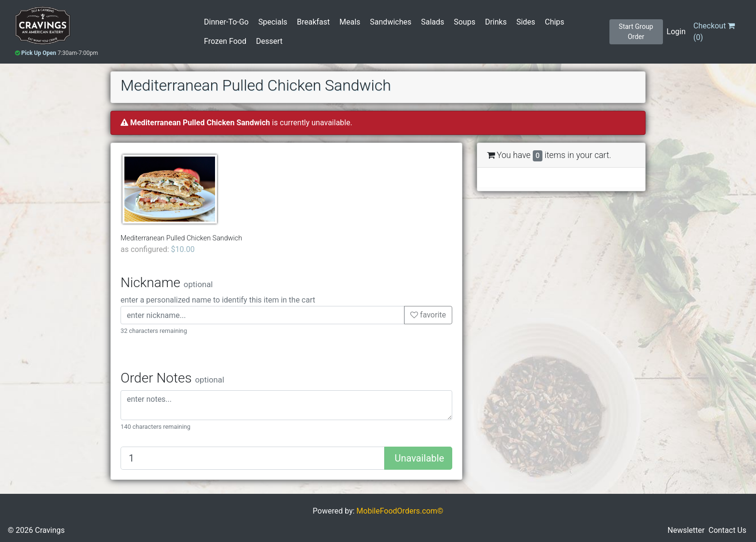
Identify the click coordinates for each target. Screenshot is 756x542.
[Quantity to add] (253, 458)
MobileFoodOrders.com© (400, 511)
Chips (554, 22)
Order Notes (172, 378)
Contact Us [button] (727, 530)
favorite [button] (428, 315)
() (714, 32)
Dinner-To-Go (226, 22)
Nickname (167, 283)
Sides (526, 22)
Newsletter (686, 530)
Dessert (269, 41)
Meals (350, 22)
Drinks (496, 22)
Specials (273, 22)
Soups (465, 22)
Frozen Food (225, 41)
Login (676, 32)
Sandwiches (391, 22)
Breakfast (313, 22)
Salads (432, 22)
